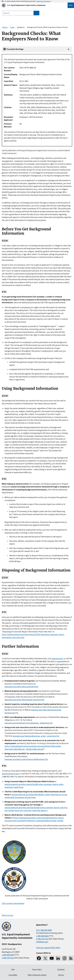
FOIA (13, 969)
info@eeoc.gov (42, 942)
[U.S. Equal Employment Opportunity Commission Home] (32, 5)
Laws (12, 27)
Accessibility (13, 975)
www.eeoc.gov (57, 659)
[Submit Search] (36, 13)
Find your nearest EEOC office (48, 948)
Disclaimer (61, 969)
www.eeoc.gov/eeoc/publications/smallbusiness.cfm (26, 759)
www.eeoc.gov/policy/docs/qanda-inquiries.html (24, 700)
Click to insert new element (13, 903)
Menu (71, 5)
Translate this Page (15, 49)
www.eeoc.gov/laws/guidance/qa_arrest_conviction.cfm (36, 736)
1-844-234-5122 (8, 958)
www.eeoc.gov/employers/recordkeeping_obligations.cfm (29, 723)
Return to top (7, 915)
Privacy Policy (37, 969)
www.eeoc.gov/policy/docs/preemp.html (21, 687)
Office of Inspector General (37, 975)
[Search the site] (18, 13)
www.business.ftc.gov (10, 774)
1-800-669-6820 (8, 955)
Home (5, 27)
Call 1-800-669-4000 (44, 930)
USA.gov (61, 975)
